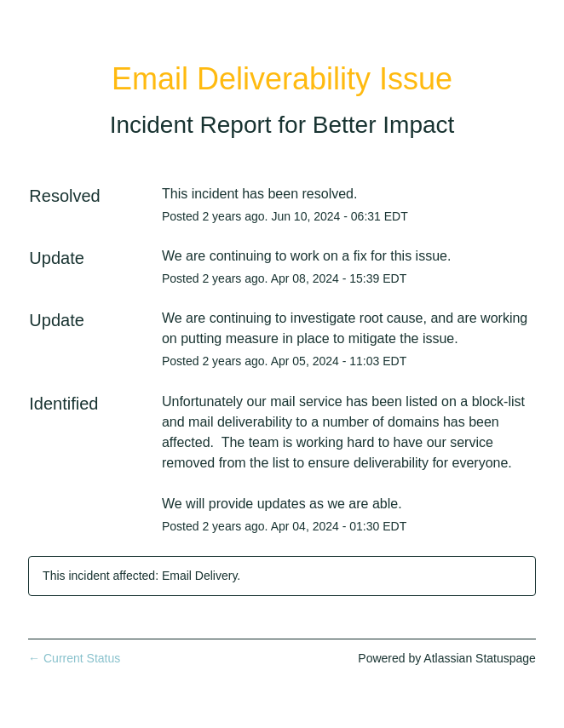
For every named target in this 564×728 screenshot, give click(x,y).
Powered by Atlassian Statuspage (447, 658)
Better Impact (384, 125)
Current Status (74, 658)
